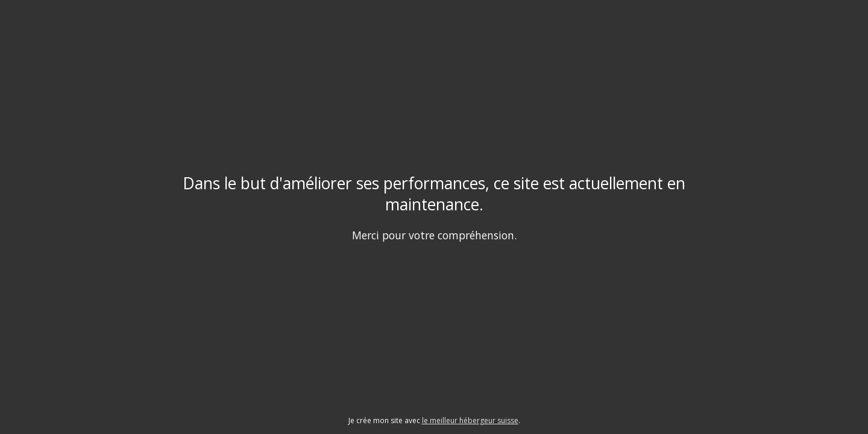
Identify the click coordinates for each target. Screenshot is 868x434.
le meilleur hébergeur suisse (470, 420)
